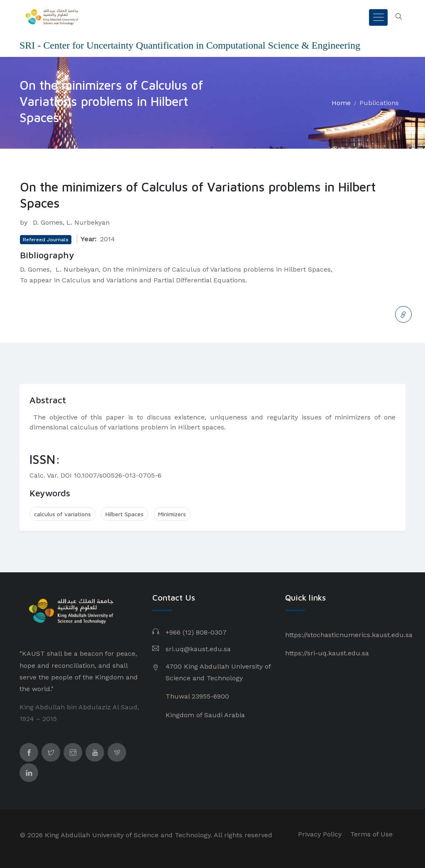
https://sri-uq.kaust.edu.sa (327, 653)
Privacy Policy (320, 834)
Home (341, 103)
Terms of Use (371, 834)
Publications (379, 103)
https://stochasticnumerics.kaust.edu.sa (349, 635)
